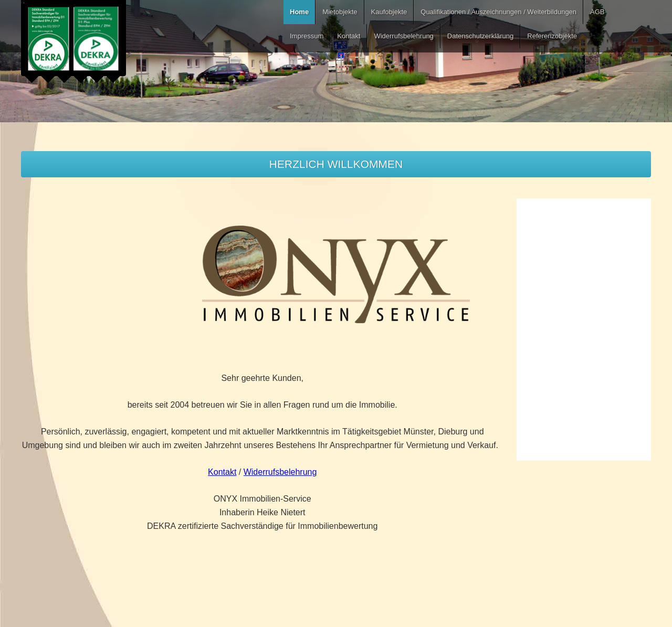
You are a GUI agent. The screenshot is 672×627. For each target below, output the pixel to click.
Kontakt (349, 36)
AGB (597, 12)
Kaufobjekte (389, 12)
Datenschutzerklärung (480, 36)
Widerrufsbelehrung (403, 36)
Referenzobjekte (552, 36)
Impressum (307, 36)
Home (299, 12)
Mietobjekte (340, 12)
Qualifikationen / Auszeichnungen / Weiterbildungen (498, 12)
